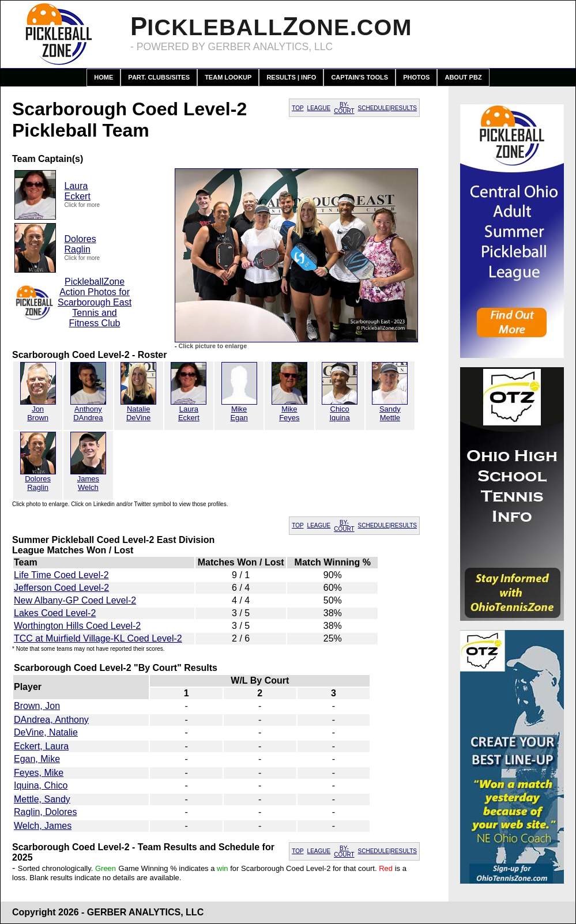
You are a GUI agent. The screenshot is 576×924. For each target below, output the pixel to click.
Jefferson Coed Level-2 (61, 588)
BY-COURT (344, 108)
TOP (298, 108)
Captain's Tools (359, 77)
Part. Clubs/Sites (159, 77)
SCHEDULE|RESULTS (387, 108)
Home (103, 77)
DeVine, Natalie (46, 732)
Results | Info (291, 77)
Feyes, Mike (39, 773)
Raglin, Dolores (45, 812)
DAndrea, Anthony (51, 720)
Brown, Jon (37, 706)
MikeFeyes (289, 413)
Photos (416, 77)
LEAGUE (319, 108)
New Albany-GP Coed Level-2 (75, 600)
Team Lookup (228, 77)
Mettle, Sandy (42, 799)
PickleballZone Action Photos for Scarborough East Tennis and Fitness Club (95, 302)
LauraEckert (78, 191)
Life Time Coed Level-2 (61, 575)
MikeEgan (239, 413)
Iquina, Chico (41, 785)
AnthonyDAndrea (88, 413)
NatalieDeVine (138, 413)
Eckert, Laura (41, 746)
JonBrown (38, 413)
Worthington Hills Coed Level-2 (77, 626)
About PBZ (463, 77)
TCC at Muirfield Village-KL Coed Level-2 (98, 638)
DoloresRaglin (80, 244)
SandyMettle (390, 413)
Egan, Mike (37, 759)
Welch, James (43, 826)
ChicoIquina (339, 413)
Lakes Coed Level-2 (55, 613)
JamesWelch (88, 483)
